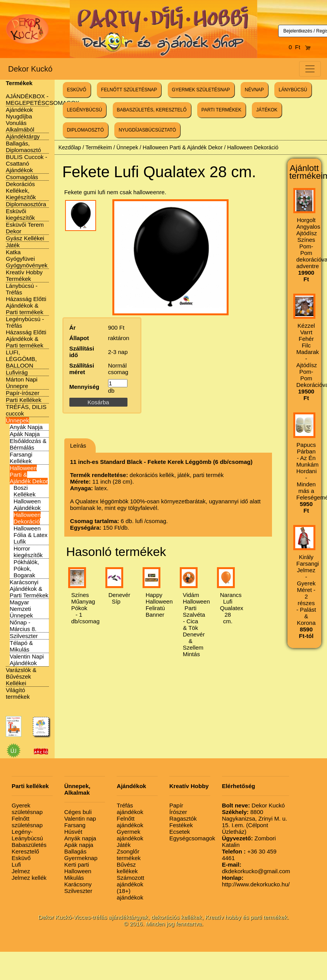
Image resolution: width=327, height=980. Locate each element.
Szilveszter (24, 636)
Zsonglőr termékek (129, 855)
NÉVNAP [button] (254, 90)
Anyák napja (80, 838)
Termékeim (98, 147)
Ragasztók (183, 818)
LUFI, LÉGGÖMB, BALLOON (21, 359)
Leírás (78, 446)
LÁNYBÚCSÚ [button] (293, 90)
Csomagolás (22, 177)
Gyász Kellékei (25, 238)
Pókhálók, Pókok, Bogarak (26, 569)
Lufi (16, 865)
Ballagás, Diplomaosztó (23, 147)
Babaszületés (29, 845)
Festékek (181, 825)
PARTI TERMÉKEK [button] (221, 110)
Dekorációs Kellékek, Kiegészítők (21, 191)
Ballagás (76, 851)
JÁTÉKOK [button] (267, 110)
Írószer (178, 812)
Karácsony (78, 884)
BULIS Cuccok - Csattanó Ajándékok (27, 163)
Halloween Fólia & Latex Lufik (31, 535)
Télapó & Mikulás (21, 646)
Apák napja (79, 845)
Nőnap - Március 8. (23, 626)
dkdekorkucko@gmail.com (256, 868)
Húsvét (73, 832)
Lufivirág (17, 372)
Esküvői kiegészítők (20, 214)
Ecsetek (180, 832)
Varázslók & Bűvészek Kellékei (21, 676)
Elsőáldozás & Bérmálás (28, 444)
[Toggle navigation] (310, 69)
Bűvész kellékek (127, 868)
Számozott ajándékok (130, 881)
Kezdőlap (70, 147)
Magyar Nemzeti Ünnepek (21, 609)
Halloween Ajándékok (27, 505)
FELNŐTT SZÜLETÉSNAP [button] (129, 90)
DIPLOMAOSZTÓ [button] (85, 130)
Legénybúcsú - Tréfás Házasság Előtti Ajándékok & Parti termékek (26, 332)
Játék (13, 245)
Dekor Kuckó (30, 69)
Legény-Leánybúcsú (27, 835)
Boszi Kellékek (25, 491)
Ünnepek (17, 420)
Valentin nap (80, 818)
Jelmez (21, 871)
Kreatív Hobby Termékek (24, 275)
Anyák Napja (26, 427)
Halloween (78, 871)
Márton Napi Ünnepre (22, 383)
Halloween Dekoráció (27, 518)
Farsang (75, 825)
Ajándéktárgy (23, 136)
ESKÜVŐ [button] (77, 90)
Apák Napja (25, 434)
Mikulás (74, 878)
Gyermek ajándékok (130, 835)
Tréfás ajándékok (130, 809)
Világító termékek (18, 693)
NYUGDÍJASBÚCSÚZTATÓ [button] (147, 130)
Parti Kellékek (24, 400)
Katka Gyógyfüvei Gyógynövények (27, 259)
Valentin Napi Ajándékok (27, 660)
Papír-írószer (23, 393)
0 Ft (300, 47)
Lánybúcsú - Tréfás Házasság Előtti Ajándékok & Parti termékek (26, 299)
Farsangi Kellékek (21, 458)
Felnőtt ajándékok (130, 822)
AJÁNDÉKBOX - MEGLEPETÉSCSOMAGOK (43, 99)
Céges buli (78, 812)
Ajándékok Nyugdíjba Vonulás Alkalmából (20, 120)
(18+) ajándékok (130, 894)
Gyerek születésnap (27, 809)
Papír (176, 805)
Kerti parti (77, 865)
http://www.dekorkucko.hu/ (256, 881)
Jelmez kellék (29, 878)
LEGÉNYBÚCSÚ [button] (85, 110)
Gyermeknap (81, 858)
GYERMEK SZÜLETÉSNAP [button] (201, 90)
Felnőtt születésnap (27, 822)
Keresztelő (25, 851)
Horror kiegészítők (28, 552)
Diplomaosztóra (26, 204)
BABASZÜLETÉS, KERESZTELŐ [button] (152, 110)
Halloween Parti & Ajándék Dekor (182, 147)
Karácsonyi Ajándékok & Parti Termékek (29, 589)
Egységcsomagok (192, 838)
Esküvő (21, 858)
